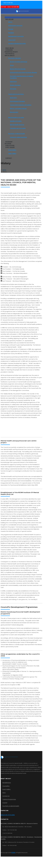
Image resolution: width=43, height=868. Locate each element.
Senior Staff (12, 40)
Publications (10, 145)
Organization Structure (15, 26)
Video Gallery (12, 154)
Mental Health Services (17, 125)
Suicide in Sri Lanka (16, 121)
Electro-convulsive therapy (18, 109)
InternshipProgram (9, 143)
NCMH (14, 853)
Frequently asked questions (18, 137)
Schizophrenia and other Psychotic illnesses (23, 73)
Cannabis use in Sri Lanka (18, 128)
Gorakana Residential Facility (17, 44)
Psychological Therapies (17, 101)
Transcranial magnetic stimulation (21, 105)
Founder (11, 29)
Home (4, 170)
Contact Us (6, 796)
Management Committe (16, 36)
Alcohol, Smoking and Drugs (19, 62)
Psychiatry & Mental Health (10, 54)
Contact (9, 158)
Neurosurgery (14, 112)
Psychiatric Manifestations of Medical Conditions (22, 77)
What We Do (10, 48)
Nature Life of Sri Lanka (8, 815)
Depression (13, 82)
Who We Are (9, 19)
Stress (12, 65)
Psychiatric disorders (15, 58)
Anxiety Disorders (15, 85)
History (10, 22)
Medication (13, 98)
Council (5, 803)
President (11, 33)
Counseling (6, 786)
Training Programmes (9, 799)
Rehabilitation (7, 783)
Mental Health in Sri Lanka (16, 117)
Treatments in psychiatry (16, 94)
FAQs (4, 793)
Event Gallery (10, 147)
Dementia (13, 89)
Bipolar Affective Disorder (18, 69)
